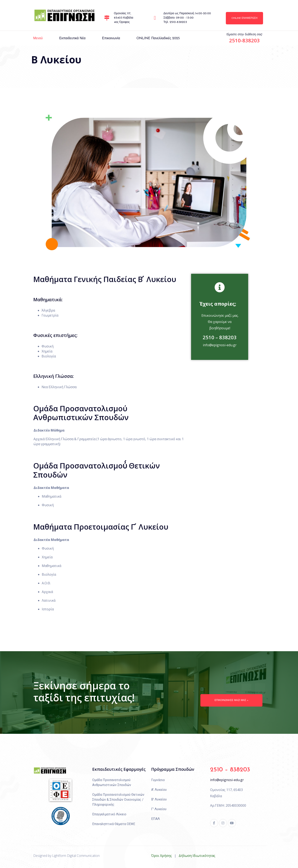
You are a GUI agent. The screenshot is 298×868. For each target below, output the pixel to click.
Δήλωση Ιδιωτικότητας (197, 856)
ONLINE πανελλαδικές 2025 (158, 38)
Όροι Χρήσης (162, 856)
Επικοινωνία (111, 38)
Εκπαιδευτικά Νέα (72, 38)
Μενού (38, 38)
